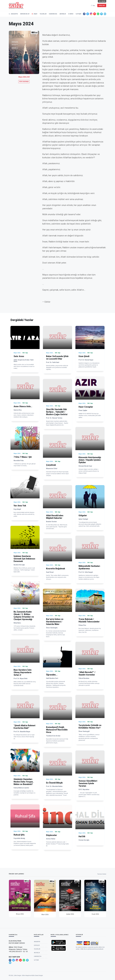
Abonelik (63, 14)
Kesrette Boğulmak (56, 569)
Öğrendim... (52, 675)
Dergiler (37, 954)
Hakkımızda (53, 14)
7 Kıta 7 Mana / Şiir (23, 457)
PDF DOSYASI (24, 82)
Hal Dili (82, 836)
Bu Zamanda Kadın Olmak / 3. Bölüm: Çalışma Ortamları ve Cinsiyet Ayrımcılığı (24, 616)
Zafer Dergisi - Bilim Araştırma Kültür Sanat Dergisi (28, 977)
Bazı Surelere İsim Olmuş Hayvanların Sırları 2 (23, 672)
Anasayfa (13, 14)
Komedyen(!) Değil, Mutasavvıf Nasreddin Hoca (57, 730)
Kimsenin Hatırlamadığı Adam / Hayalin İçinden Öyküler (90, 460)
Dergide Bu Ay (25, 14)
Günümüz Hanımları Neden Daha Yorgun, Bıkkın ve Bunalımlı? (23, 782)
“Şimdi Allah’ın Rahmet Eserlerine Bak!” (25, 727)
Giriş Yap (102, 5)
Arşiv (35, 14)
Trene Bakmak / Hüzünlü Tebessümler (89, 620)
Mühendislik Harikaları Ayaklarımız (89, 567)
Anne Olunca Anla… (23, 406)
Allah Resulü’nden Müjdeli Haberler (55, 517)
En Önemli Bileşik (54, 783)
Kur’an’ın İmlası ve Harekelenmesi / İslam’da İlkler (55, 622)
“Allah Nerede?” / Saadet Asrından (87, 673)
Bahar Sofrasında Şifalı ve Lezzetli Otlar (57, 358)
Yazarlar (43, 14)
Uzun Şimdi (84, 356)
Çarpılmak (51, 465)
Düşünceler (52, 835)
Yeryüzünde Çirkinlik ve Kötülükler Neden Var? (90, 727)
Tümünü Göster (102, 875)
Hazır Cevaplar (86, 407)
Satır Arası (19, 356)
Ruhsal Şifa (19, 835)
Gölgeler (83, 515)
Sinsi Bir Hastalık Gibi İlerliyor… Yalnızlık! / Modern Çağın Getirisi (57, 412)
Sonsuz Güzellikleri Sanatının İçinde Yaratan (88, 783)
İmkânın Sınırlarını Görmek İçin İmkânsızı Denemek (24, 559)
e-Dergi (71, 14)
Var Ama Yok (20, 506)
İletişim (78, 14)
